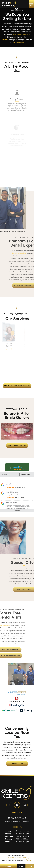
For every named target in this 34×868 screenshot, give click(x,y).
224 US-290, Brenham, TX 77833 (17, 821)
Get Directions (17, 764)
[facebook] (9, 805)
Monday (8, 831)
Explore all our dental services (17, 386)
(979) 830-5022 (17, 818)
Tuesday (8, 834)
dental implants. (19, 42)
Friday (7, 842)
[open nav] (31, 4)
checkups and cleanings (22, 34)
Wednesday (9, 836)
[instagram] (25, 805)
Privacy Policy (21, 857)
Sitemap (11, 857)
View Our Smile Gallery (17, 446)
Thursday (8, 839)
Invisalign (5, 40)
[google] (17, 805)
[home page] (9, 4)
